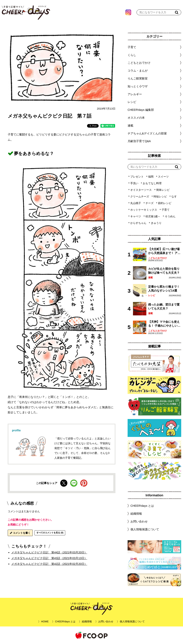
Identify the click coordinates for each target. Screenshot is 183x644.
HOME (45, 621)
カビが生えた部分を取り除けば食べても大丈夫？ (164, 271)
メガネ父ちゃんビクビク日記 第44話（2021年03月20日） (49, 552)
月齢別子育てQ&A (139, 141)
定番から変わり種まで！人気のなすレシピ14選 (164, 289)
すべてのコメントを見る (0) (50, 533)
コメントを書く (20, 533)
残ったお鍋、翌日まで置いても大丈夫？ (164, 307)
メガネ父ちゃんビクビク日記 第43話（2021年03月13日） (49, 558)
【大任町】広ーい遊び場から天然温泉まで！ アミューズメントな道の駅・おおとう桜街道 (164, 251)
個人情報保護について (145, 529)
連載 (130, 126)
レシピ (152, 295)
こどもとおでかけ (157, 258)
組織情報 (136, 514)
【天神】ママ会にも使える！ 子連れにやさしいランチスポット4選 (164, 324)
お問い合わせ (139, 521)
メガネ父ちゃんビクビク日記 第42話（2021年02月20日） (49, 564)
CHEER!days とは (142, 506)
